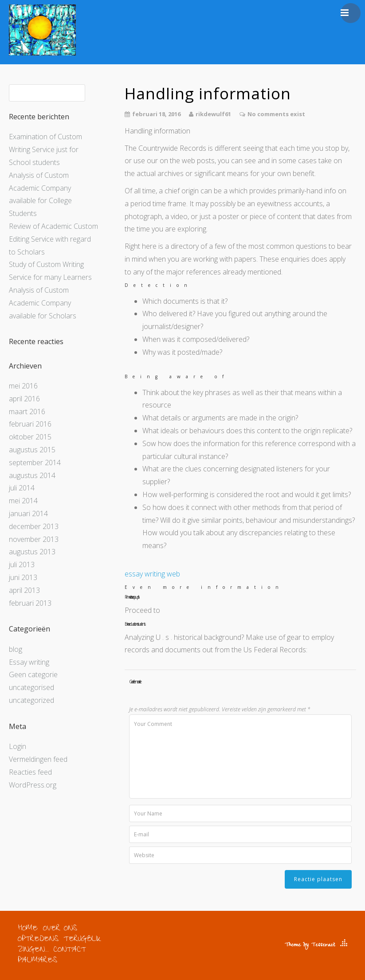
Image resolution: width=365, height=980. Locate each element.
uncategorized (31, 700)
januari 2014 (28, 514)
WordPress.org (33, 785)
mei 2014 (23, 501)
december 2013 (34, 526)
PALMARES (37, 961)
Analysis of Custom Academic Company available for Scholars (43, 303)
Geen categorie (33, 674)
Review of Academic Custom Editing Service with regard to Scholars (53, 239)
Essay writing (29, 662)
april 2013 (24, 590)
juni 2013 (23, 577)
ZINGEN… (33, 951)
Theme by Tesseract (310, 945)
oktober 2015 (30, 437)
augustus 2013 (32, 552)
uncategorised (31, 687)
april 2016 (24, 399)
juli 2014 (22, 488)
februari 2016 (30, 424)
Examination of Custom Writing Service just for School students (45, 149)
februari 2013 (30, 603)
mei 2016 (23, 386)
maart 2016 (27, 412)
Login (18, 746)
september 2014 (35, 463)
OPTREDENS (38, 940)
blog (16, 649)
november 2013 (34, 539)
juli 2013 (22, 564)
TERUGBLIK (82, 940)
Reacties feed (30, 772)
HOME (28, 929)
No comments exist (276, 114)
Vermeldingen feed (38, 759)
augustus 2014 (32, 475)
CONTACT (70, 951)
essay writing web (152, 574)
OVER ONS (60, 929)
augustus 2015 (32, 450)
